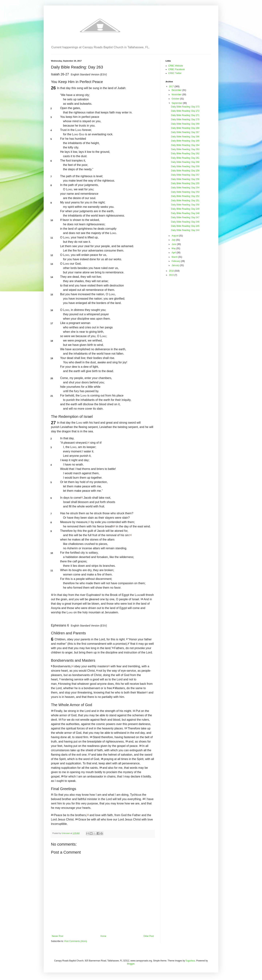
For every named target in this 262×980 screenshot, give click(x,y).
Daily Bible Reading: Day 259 (185, 166)
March (175, 257)
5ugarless (190, 961)
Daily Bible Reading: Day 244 (185, 230)
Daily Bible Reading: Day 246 (185, 222)
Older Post (149, 936)
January (176, 265)
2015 (172, 275)
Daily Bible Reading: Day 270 (185, 119)
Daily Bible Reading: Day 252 (185, 196)
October (176, 99)
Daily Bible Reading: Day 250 (185, 205)
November (177, 95)
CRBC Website (176, 66)
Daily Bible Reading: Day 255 (185, 183)
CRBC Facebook (176, 69)
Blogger (131, 964)
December (177, 90)
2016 (172, 271)
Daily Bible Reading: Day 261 (185, 158)
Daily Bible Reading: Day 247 (185, 217)
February (176, 261)
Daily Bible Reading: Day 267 (185, 132)
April (174, 253)
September (177, 103)
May (174, 248)
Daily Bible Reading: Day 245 (185, 226)
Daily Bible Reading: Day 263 (185, 149)
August (175, 236)
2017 (172, 87)
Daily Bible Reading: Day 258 (185, 171)
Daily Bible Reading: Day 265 (185, 141)
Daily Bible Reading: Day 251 (185, 201)
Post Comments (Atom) (76, 941)
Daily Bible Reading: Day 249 (185, 209)
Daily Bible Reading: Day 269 (185, 124)
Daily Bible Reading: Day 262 (185, 154)
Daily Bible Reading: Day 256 (185, 179)
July (174, 240)
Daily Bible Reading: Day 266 (185, 137)
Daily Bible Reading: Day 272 (185, 111)
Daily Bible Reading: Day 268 (185, 128)
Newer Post (57, 936)
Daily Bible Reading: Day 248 (185, 213)
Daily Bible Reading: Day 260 (185, 162)
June (174, 244)
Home (103, 936)
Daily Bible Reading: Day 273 (185, 107)
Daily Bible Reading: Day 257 (185, 175)
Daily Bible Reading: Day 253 (185, 192)
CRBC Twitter (175, 73)
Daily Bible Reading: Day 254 (185, 188)
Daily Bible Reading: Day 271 (185, 115)
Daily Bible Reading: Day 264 (185, 145)
